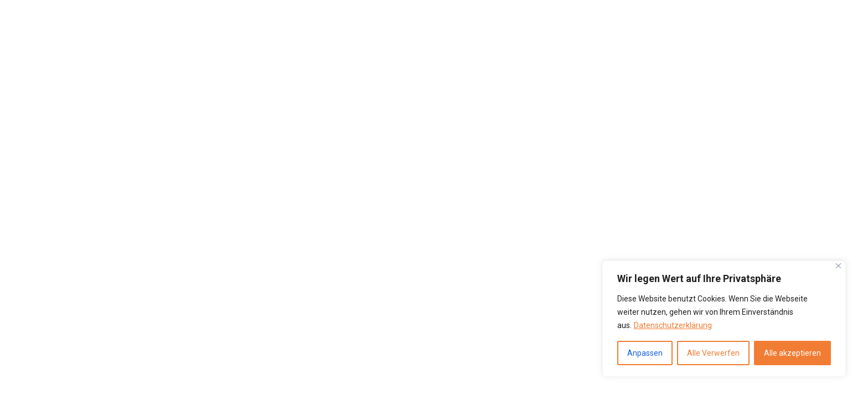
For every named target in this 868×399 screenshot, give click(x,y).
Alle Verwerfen (713, 353)
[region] (724, 319)
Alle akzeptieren (792, 353)
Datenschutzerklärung (673, 325)
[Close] (838, 266)
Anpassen (645, 353)
